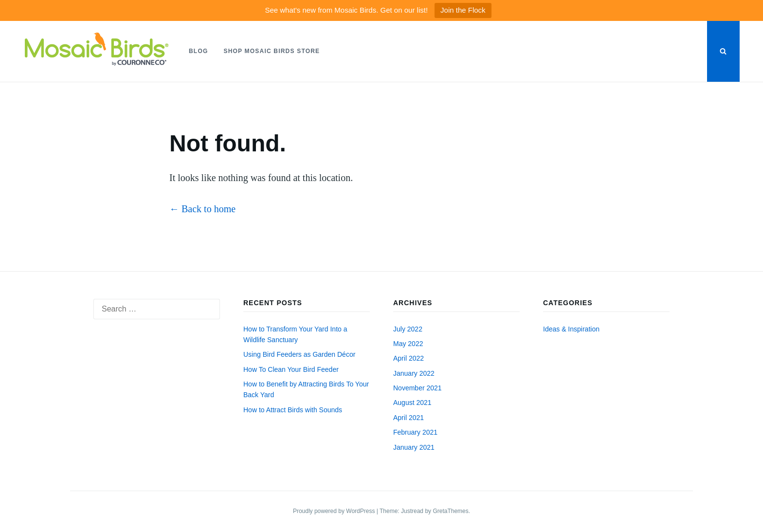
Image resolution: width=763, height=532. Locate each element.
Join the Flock (463, 10)
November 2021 (418, 388)
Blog (198, 51)
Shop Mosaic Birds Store (272, 51)
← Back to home (202, 209)
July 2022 (408, 329)
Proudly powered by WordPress (335, 511)
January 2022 (414, 373)
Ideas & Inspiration (571, 329)
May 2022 (408, 344)
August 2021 (412, 403)
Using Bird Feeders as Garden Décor (299, 354)
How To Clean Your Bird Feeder (291, 369)
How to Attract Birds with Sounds (293, 410)
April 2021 (409, 418)
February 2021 (415, 432)
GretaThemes (450, 511)
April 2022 (409, 358)
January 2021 (414, 447)
